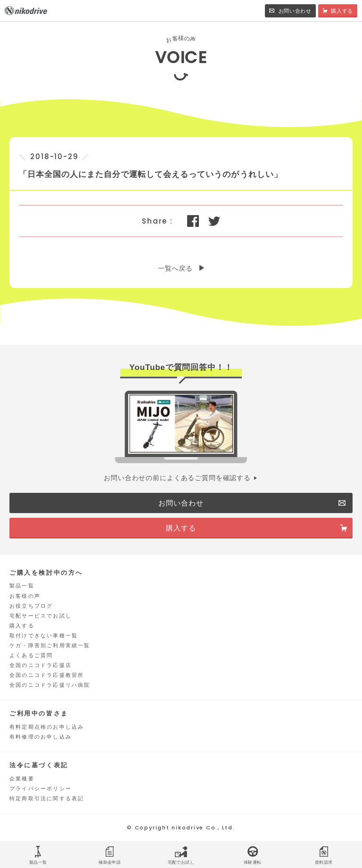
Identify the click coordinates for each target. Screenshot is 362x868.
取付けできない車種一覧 (44, 635)
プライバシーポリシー (41, 788)
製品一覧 (22, 586)
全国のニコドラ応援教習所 (47, 675)
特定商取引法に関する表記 (47, 798)
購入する (22, 626)
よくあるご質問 (31, 655)
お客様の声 (25, 596)
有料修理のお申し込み (41, 737)
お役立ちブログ (31, 606)
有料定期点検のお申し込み (47, 727)
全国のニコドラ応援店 (41, 665)
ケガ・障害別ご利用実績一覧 (50, 645)
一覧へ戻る (175, 268)
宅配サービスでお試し (41, 616)
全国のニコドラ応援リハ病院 (50, 685)
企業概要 (22, 779)
